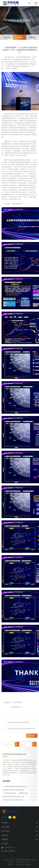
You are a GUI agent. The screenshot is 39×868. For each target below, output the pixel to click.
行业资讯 (19, 37)
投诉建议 (29, 864)
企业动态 (6, 37)
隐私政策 (19, 864)
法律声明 (10, 864)
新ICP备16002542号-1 (23, 862)
